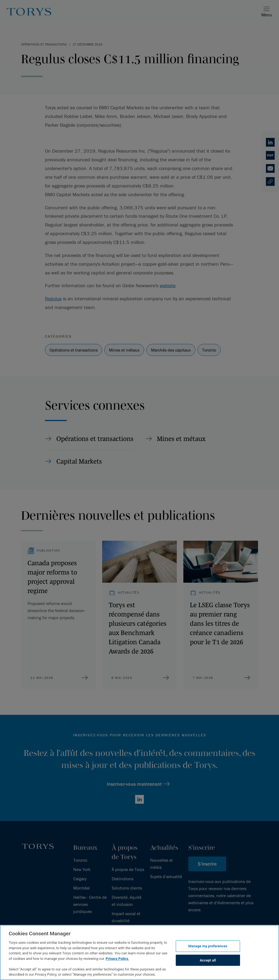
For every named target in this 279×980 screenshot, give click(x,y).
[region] (139, 952)
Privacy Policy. (117, 959)
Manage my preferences (208, 946)
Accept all (208, 960)
